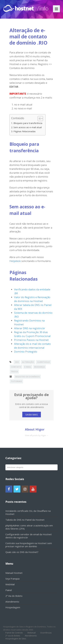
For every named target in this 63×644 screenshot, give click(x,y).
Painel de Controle (14, 633)
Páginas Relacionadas (25, 131)
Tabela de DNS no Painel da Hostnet (25, 520)
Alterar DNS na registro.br (30, 328)
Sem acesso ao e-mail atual (28, 127)
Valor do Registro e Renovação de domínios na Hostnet (32, 299)
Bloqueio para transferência (28, 123)
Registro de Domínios (28, 377)
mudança (39, 367)
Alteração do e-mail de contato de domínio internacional (32, 346)
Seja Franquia (12, 579)
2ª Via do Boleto (14, 596)
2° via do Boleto (13, 636)
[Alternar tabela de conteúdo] (39, 119)
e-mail (28, 367)
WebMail (10, 584)
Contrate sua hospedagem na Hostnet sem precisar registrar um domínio (29, 545)
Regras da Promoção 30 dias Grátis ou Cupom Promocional (32, 334)
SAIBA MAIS (32, 415)
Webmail (31, 633)
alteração (28, 362)
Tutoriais (16, 381)
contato (16, 367)
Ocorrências (46, 633)
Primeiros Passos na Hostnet (31, 340)
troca (14, 371)
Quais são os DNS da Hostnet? (22, 552)
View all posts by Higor (37, 435)
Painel (9, 590)
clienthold (43, 362)
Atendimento (12, 602)
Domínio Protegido (26, 352)
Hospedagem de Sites (16, 639)
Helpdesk (15, 261)
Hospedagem (13, 607)
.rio (17, 362)
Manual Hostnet (14, 573)
